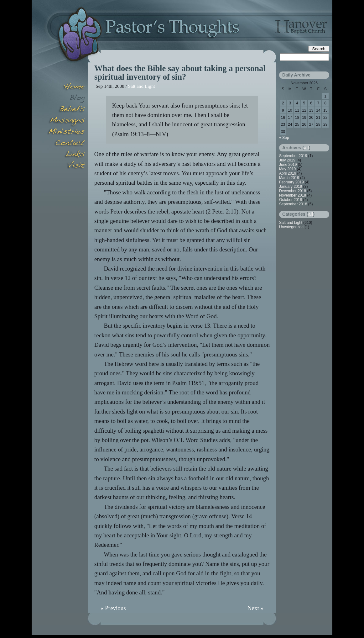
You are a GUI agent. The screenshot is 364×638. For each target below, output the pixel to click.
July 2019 (287, 160)
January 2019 (291, 187)
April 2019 (288, 173)
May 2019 (287, 169)
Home (66, 87)
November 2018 (293, 195)
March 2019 (289, 178)
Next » (255, 608)
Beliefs (66, 110)
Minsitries (66, 132)
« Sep (284, 138)
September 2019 (293, 156)
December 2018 (293, 191)
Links (66, 155)
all (306, 148)
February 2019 (291, 182)
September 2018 (293, 204)
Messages (66, 121)
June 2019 (288, 165)
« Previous (113, 608)
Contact (66, 144)
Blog (66, 98)
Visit (66, 166)
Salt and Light (142, 86)
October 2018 (291, 200)
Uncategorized (291, 227)
